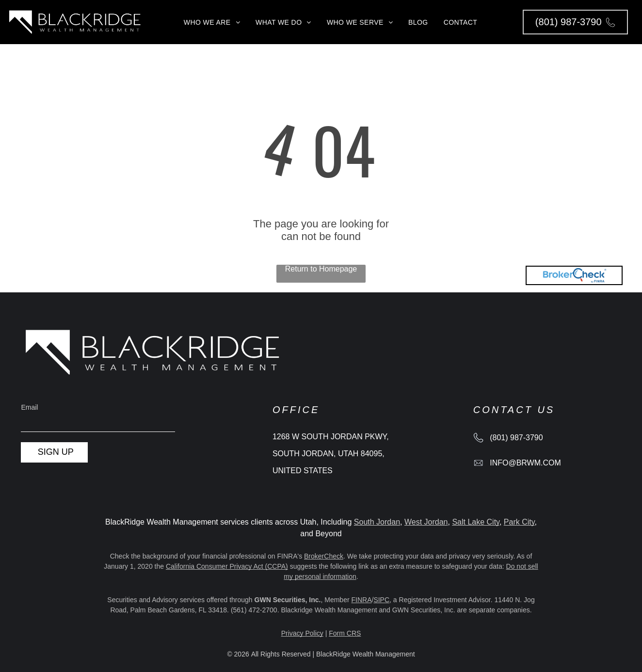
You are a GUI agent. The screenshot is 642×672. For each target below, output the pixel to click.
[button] (575, 22)
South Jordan (377, 522)
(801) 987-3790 (516, 438)
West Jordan (426, 522)
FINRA (362, 600)
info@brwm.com (525, 463)
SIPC (381, 600)
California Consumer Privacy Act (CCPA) (227, 566)
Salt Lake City (476, 522)
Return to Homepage (321, 269)
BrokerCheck (324, 556)
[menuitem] (212, 22)
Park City (519, 522)
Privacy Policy (302, 633)
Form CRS (345, 633)
